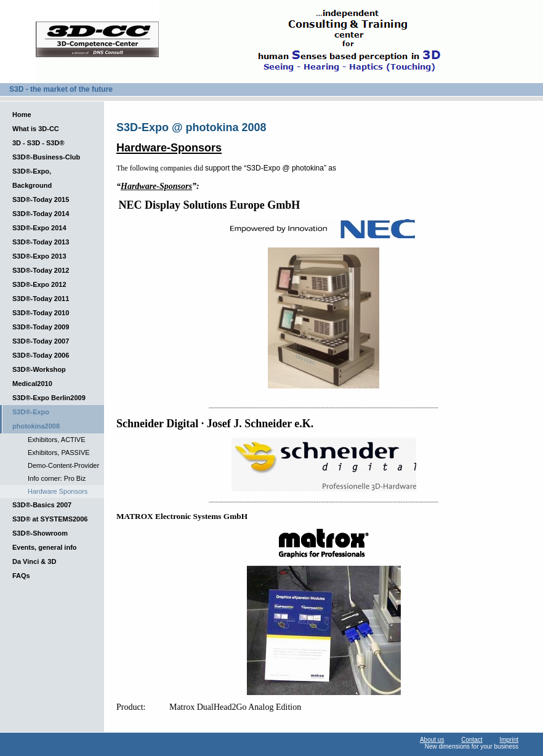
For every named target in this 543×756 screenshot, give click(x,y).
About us (432, 740)
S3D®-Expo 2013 (39, 256)
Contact (472, 740)
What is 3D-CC (36, 129)
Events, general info (45, 547)
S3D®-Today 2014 (41, 214)
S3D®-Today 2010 (41, 313)
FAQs (21, 576)
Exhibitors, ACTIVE (57, 440)
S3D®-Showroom (40, 533)
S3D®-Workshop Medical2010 (39, 376)
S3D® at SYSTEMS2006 (50, 519)
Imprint (509, 740)
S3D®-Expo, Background (32, 178)
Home (22, 115)
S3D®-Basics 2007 (42, 505)
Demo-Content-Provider (63, 465)
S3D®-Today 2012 (41, 270)
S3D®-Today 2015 (41, 199)
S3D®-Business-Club (46, 157)
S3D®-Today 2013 (41, 242)
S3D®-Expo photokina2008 (36, 419)
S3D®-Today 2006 (41, 355)
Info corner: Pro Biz (57, 478)
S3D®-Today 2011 (41, 299)
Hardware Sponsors (58, 491)
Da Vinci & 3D (34, 561)
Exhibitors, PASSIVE (59, 452)
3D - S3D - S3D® (38, 143)
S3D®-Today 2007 (41, 341)
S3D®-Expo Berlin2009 (49, 398)
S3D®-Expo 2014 (39, 228)
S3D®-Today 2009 (41, 327)
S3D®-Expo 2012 (39, 284)
